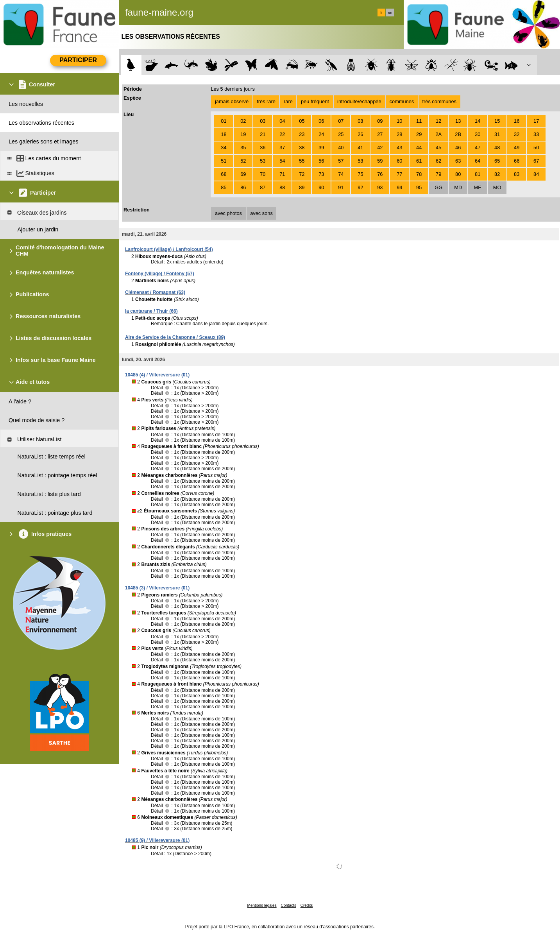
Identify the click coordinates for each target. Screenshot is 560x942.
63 (458, 161)
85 (224, 187)
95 (419, 187)
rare (288, 101)
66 (517, 161)
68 (224, 174)
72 (302, 174)
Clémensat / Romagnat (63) (155, 292)
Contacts (288, 905)
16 (517, 121)
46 (458, 148)
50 (536, 148)
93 (380, 187)
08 (360, 121)
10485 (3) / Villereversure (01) (157, 588)
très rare (266, 101)
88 (282, 187)
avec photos (228, 213)
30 (478, 134)
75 (360, 174)
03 (263, 121)
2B (458, 134)
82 (497, 174)
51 (224, 161)
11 (419, 121)
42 (380, 148)
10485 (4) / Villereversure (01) (157, 375)
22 (282, 134)
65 (497, 161)
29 (419, 134)
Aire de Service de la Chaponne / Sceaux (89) (175, 337)
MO (497, 187)
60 (399, 161)
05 (302, 121)
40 (341, 148)
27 (380, 134)
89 (302, 187)
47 (478, 148)
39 (321, 148)
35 (243, 148)
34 (224, 148)
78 (419, 174)
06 (321, 121)
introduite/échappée (359, 101)
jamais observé (232, 101)
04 (282, 121)
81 (478, 174)
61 (419, 161)
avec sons (261, 213)
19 (243, 134)
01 (224, 121)
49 (517, 148)
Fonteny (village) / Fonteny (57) (160, 274)
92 (360, 187)
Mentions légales (262, 905)
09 (380, 121)
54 (282, 161)
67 (536, 161)
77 (399, 174)
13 (458, 121)
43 (399, 148)
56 (321, 161)
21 (263, 134)
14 (478, 121)
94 (399, 187)
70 (263, 174)
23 (302, 134)
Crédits (307, 905)
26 (360, 134)
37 (282, 148)
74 (341, 174)
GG (438, 187)
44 (419, 148)
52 (243, 161)
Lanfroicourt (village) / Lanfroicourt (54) (169, 249)
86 (243, 187)
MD (458, 187)
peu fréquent (315, 101)
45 (438, 148)
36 (263, 148)
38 (302, 148)
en (390, 13)
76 (380, 174)
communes (402, 101)
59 (380, 161)
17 (536, 121)
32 (517, 134)
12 (438, 121)
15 (497, 121)
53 (263, 161)
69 (243, 174)
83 (517, 174)
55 (302, 161)
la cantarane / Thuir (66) (151, 311)
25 (341, 134)
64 (478, 161)
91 (341, 187)
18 (224, 134)
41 (360, 148)
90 (321, 187)
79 (438, 174)
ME (478, 187)
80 (458, 174)
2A (438, 134)
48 (497, 148)
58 (360, 161)
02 (243, 121)
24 (321, 134)
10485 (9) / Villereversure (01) (157, 840)
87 (263, 187)
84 (536, 174)
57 (341, 161)
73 (321, 174)
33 (536, 134)
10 (399, 121)
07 (341, 121)
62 (438, 161)
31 (497, 134)
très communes (439, 101)
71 (282, 174)
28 (399, 134)
